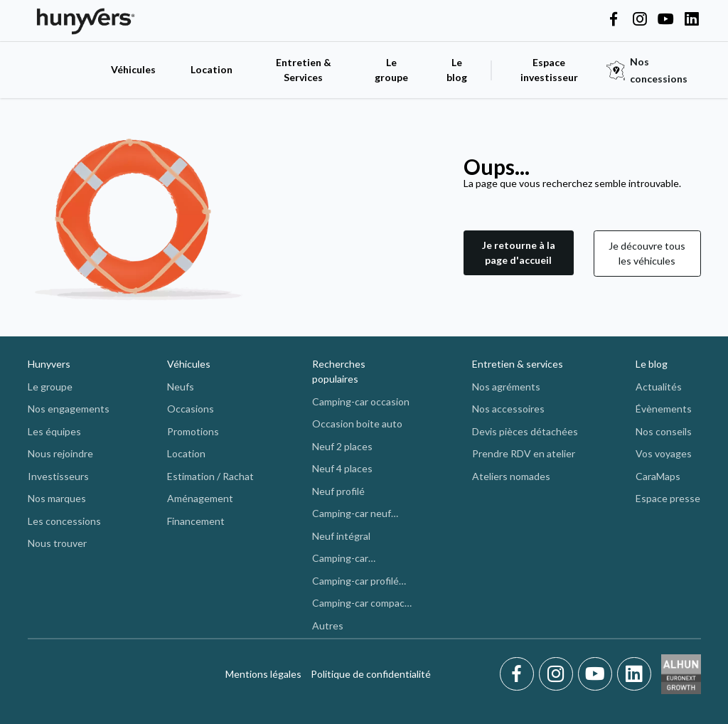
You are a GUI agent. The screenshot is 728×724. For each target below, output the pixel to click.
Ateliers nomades (511, 476)
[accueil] (62, 70)
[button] (519, 254)
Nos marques (57, 498)
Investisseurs (58, 476)
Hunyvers (49, 364)
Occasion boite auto (357, 424)
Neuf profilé (338, 491)
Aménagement (200, 498)
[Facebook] (519, 674)
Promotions (193, 431)
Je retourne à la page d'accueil (519, 252)
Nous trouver (57, 543)
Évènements (664, 409)
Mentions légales (263, 674)
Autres (328, 625)
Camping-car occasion (361, 401)
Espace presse (668, 498)
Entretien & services (518, 364)
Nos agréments (506, 387)
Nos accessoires (508, 409)
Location (212, 69)
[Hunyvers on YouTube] (665, 20)
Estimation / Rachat (210, 476)
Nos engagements (69, 409)
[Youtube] (598, 674)
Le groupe (391, 70)
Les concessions (64, 521)
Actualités (659, 387)
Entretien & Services (304, 70)
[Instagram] (558, 674)
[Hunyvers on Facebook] (614, 20)
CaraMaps (658, 476)
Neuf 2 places (342, 446)
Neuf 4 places (342, 468)
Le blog (652, 364)
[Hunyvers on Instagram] (640, 20)
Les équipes (54, 431)
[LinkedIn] (634, 674)
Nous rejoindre (60, 453)
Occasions (191, 409)
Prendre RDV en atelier (524, 453)
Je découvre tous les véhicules (647, 253)
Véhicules (133, 69)
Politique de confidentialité (371, 674)
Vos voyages (664, 453)
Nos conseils (664, 431)
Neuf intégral (341, 536)
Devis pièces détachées (525, 431)
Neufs (181, 387)
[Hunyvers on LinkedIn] (692, 20)
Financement (196, 521)
